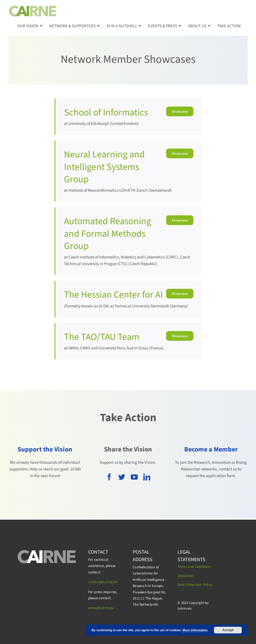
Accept (228, 630)
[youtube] (134, 477)
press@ (94, 608)
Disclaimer (186, 576)
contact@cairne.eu (103, 582)
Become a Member (211, 449)
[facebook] (109, 477)
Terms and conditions (194, 567)
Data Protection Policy (195, 585)
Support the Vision (45, 449)
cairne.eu (107, 608)
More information (195, 630)
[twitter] (122, 477)
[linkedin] (147, 477)
